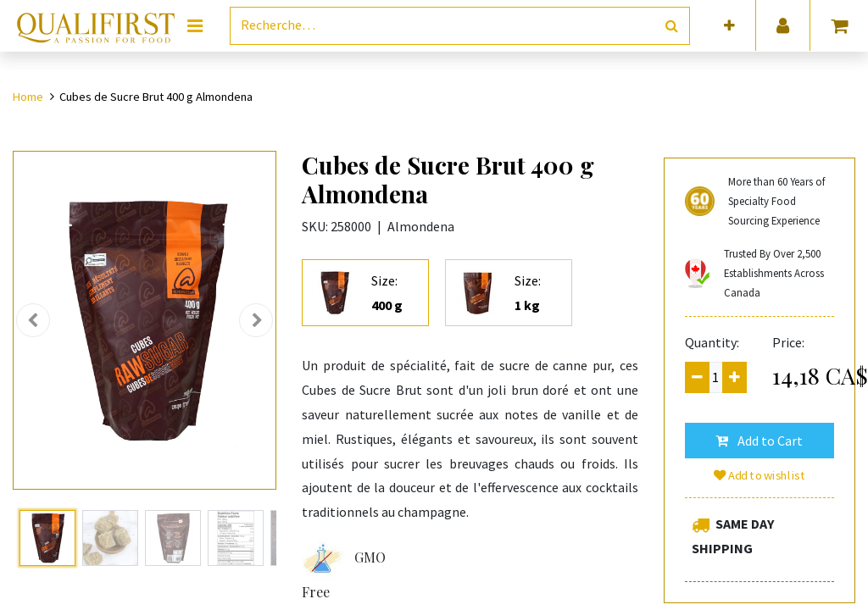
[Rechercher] (672, 26)
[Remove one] (697, 377)
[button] (729, 26)
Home (28, 97)
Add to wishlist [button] (759, 475)
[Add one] (734, 377)
